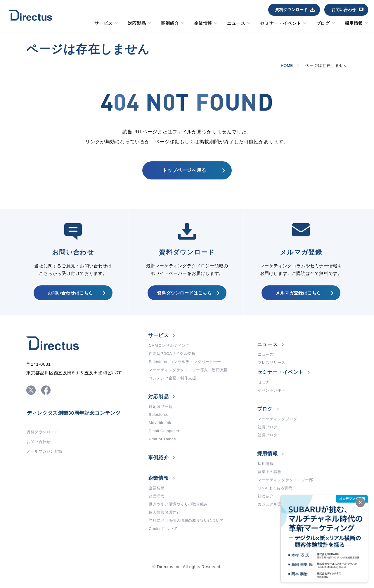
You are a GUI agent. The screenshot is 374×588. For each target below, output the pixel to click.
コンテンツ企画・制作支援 (174, 385)
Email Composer (165, 441)
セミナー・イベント (280, 23)
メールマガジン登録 (46, 459)
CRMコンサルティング (171, 350)
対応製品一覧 (161, 414)
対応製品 (137, 23)
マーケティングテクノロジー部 (288, 490)
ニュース (236, 23)
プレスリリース (273, 368)
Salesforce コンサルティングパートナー (187, 368)
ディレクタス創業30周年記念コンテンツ (77, 419)
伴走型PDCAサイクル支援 (174, 359)
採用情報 (354, 23)
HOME (286, 65)
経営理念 (157, 508)
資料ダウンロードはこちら (184, 296)
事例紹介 (170, 23)
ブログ (323, 23)
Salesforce (159, 423)
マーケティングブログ (279, 426)
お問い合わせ (344, 10)
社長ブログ (268, 435)
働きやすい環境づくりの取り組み (181, 517)
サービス (103, 23)
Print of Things (163, 449)
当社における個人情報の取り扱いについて (189, 534)
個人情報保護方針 (166, 525)
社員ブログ (268, 444)
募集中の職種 (270, 481)
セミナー (266, 388)
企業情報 (203, 23)
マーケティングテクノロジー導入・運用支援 (191, 376)
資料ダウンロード (291, 10)
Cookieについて (164, 543)
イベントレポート (275, 397)
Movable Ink (161, 432)
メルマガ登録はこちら (298, 296)
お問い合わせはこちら (70, 296)
